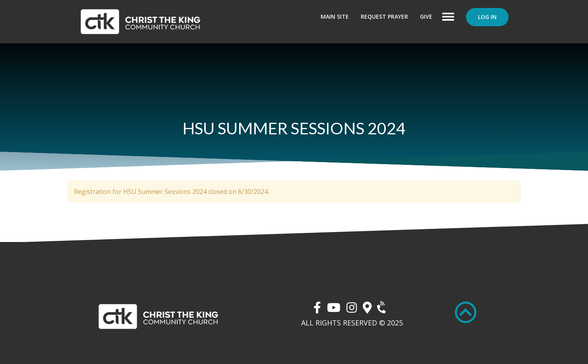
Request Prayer (384, 16)
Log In (487, 17)
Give (426, 16)
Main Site (335, 16)
